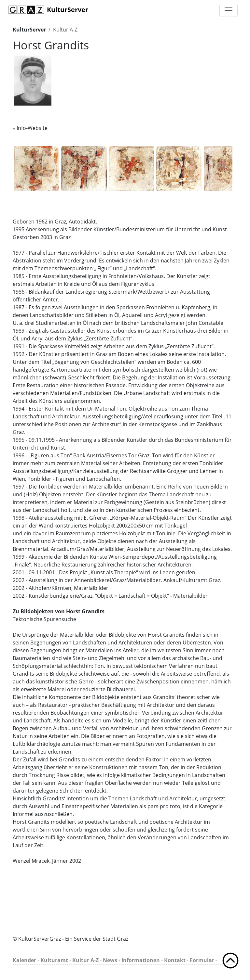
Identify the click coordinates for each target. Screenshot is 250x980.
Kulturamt (54, 960)
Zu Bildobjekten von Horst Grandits (59, 611)
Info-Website (32, 128)
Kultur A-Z (65, 30)
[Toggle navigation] (229, 10)
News (110, 960)
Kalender (24, 960)
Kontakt (175, 960)
